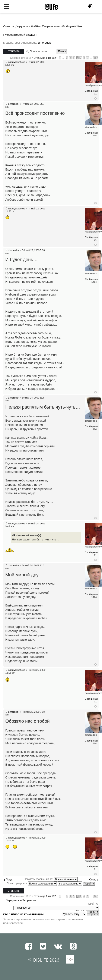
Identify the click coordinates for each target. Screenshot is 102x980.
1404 (94, 135)
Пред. (9, 880)
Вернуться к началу (95, 99)
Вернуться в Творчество (22, 900)
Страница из (45, 58)
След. (93, 880)
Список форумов (16, 26)
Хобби (35, 26)
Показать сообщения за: (51, 879)
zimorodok (44, 43)
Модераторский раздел (20, 35)
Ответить (13, 51)
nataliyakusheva (17, 62)
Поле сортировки (32, 883)
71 (95, 94)
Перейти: (92, 904)
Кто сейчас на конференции (23, 914)
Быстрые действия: (86, 910)
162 (96, 58)
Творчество (51, 26)
